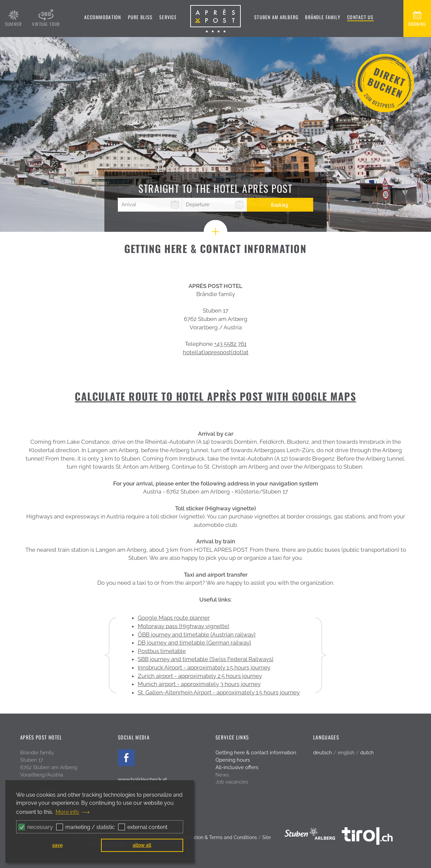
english (346, 753)
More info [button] (67, 812)
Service (168, 17)
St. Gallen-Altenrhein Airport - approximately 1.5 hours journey (219, 692)
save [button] (57, 845)
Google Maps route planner (174, 618)
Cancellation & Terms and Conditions (216, 837)
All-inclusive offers (237, 767)
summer (13, 24)
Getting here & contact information (256, 753)
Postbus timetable (162, 651)
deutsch (323, 753)
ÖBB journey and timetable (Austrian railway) (197, 635)
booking (417, 24)
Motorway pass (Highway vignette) (184, 626)
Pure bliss (140, 17)
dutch (367, 753)
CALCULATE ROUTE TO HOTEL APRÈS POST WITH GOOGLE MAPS (215, 396)
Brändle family (323, 17)
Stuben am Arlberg (276, 17)
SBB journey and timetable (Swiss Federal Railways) (206, 659)
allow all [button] (142, 845)
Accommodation (103, 17)
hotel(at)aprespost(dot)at (216, 352)
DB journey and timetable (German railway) (194, 643)
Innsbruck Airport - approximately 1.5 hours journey (204, 667)
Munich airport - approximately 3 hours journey (199, 684)
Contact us (360, 17)
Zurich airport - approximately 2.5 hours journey (200, 676)
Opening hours (233, 760)
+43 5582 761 (230, 344)
